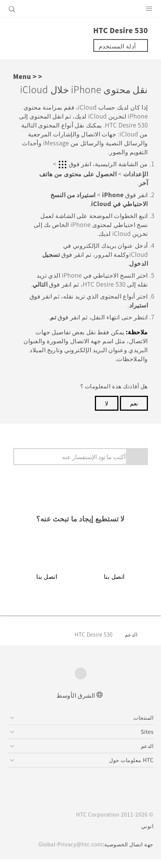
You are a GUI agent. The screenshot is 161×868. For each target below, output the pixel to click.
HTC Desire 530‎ (92, 643)
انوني (148, 834)
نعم (134, 411)
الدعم (131, 643)
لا (107, 411)
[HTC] (81, 9)
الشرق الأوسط (76, 703)
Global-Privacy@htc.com (68, 853)
